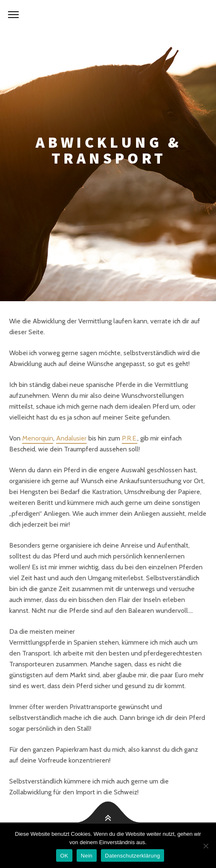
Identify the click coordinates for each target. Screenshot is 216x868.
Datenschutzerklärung (132, 856)
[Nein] (206, 846)
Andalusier (71, 438)
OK (64, 856)
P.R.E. (130, 438)
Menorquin (38, 438)
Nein (87, 856)
